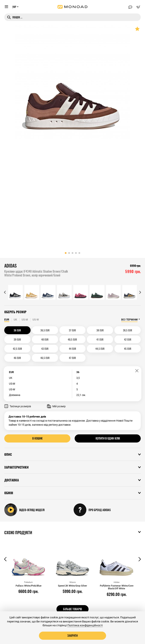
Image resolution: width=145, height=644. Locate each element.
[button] (66, 253)
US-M (25, 320)
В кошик (37, 438)
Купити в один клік (108, 438)
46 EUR (17, 358)
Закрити (72, 635)
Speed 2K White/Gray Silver (72, 586)
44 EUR (72, 349)
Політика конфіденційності (85, 625)
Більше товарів (72, 609)
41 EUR (100, 339)
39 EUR (17, 339)
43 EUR (45, 349)
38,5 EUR (128, 330)
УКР (14, 7)
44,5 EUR (100, 349)
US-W (36, 320)
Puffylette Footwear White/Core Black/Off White (117, 587)
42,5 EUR (17, 349)
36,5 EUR (45, 330)
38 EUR (100, 330)
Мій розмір (56, 406)
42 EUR (128, 339)
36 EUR (17, 330)
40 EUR (45, 339)
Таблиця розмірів (18, 406)
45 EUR (128, 349)
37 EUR (72, 330)
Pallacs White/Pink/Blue (29, 586)
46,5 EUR (45, 358)
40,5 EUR (72, 339)
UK (15, 320)
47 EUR (72, 358)
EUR (7, 320)
